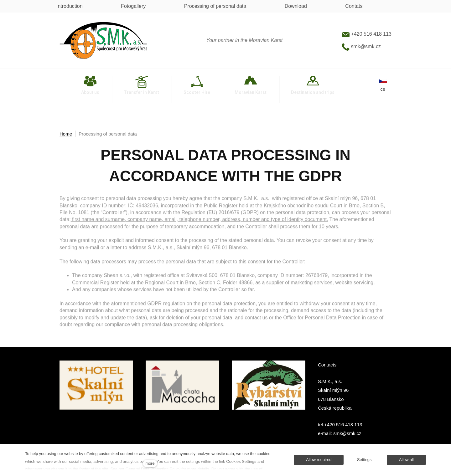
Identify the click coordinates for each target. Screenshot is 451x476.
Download (296, 6)
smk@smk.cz (361, 46)
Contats (354, 6)
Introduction (70, 6)
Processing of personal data (215, 6)
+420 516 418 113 (367, 34)
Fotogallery (133, 6)
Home (66, 134)
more (150, 463)
